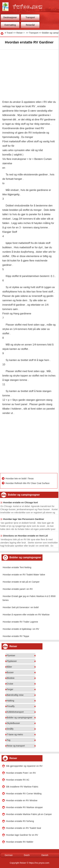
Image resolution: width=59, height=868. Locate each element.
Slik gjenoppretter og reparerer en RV (24, 766)
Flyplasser (12, 661)
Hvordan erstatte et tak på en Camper (21, 582)
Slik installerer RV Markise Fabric (22, 787)
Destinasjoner (10, 17)
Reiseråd (30, 25)
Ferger (10, 689)
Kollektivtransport (15, 712)
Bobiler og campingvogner (20, 718)
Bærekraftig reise (15, 695)
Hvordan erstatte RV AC (18, 780)
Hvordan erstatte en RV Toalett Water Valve (24, 575)
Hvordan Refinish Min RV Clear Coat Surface (28, 483)
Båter (9, 667)
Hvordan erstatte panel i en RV (18, 589)
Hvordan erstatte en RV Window (22, 800)
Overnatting (10, 25)
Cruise (10, 684)
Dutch (27, 855)
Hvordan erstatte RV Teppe (16, 636)
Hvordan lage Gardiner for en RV (22, 835)
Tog (9, 740)
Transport (30, 17)
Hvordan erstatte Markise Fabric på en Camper (29, 814)
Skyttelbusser (13, 723)
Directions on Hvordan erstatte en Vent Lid (25, 536)
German (9, 855)
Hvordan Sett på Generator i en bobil (21, 607)
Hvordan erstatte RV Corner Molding (24, 794)
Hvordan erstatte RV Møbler (20, 842)
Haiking (10, 701)
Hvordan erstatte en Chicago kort (21, 502)
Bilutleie (11, 678)
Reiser (20, 33)
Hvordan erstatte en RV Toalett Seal (24, 828)
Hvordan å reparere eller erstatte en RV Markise (26, 615)
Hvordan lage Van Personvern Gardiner (24, 519)
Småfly (10, 729)
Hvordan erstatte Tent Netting (17, 567)
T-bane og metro (15, 734)
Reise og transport (16, 746)
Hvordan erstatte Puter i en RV (21, 773)
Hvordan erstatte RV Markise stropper (24, 807)
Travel (9, 33)
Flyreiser (11, 655)
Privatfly (11, 706)
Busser (10, 672)
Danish (45, 855)
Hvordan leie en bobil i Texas (20, 479)
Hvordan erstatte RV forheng (20, 821)
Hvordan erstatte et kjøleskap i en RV (21, 629)
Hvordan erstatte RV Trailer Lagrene (20, 622)
